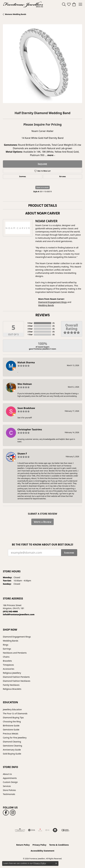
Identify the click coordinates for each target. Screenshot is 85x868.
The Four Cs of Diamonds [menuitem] (15, 713)
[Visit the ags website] (20, 830)
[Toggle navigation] (80, 4)
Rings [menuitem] (6, 645)
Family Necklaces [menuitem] (11, 685)
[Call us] (19, 614)
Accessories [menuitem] (9, 669)
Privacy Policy (39, 845)
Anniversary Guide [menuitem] (12, 750)
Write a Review (43, 522)
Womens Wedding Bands (16, 14)
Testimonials (9, 794)
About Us (7, 774)
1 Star (30, 335)
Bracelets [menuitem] (7, 661)
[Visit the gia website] (32, 830)
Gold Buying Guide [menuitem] (12, 754)
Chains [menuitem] (6, 657)
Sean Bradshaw (26, 408)
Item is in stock (43, 187)
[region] (42, 64)
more (51, 155)
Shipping (23, 177)
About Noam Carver (43, 213)
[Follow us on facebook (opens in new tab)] (6, 813)
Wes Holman (25, 384)
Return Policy (23, 845)
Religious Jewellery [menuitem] (12, 673)
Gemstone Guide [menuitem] (11, 730)
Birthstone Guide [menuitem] (11, 726)
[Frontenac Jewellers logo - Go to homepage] (23, 4)
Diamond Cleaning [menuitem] (12, 742)
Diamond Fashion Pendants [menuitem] (16, 677)
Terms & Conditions (59, 845)
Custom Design (10, 782)
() (53, 323)
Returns (63, 177)
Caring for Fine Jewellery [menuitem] (15, 738)
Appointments (10, 778)
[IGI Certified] (47, 830)
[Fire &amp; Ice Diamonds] (40, 830)
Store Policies (9, 790)
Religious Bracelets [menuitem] (12, 689)
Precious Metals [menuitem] (11, 734)
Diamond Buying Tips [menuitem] (13, 717)
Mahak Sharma (26, 362)
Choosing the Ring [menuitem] (12, 722)
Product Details (43, 205)
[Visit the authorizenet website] (55, 830)
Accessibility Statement (43, 851)
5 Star (30, 323)
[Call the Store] (10, 611)
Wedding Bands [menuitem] (11, 641)
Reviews (43, 315)
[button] (64, 4)
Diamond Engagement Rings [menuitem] (17, 637)
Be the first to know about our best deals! (42, 545)
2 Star (30, 332)
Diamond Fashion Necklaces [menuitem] (17, 681)
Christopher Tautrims (30, 429)
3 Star (30, 329)
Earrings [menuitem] (7, 649)
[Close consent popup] (56, 863)
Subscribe (69, 553)
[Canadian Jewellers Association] (66, 830)
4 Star (30, 326)
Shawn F (22, 454)
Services (7, 786)
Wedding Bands (46, 305)
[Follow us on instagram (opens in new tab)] (13, 813)
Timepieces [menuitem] (8, 665)
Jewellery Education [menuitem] (12, 709)
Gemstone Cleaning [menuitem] (12, 746)
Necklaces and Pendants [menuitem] (15, 653)
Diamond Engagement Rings (53, 302)
